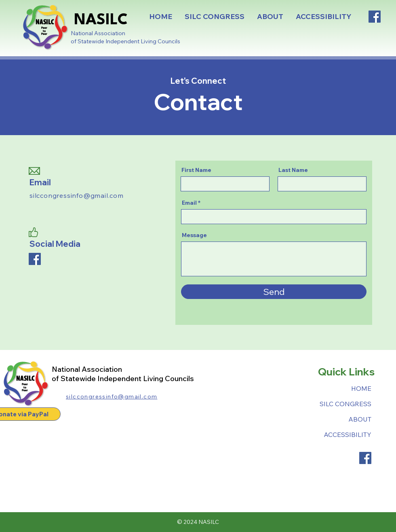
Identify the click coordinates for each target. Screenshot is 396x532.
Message (194, 235)
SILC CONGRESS (345, 404)
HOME (361, 388)
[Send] (274, 292)
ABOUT (360, 419)
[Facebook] (375, 17)
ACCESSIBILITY (348, 435)
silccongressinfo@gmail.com (77, 195)
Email (189, 203)
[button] (214, 16)
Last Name (293, 170)
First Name (196, 170)
